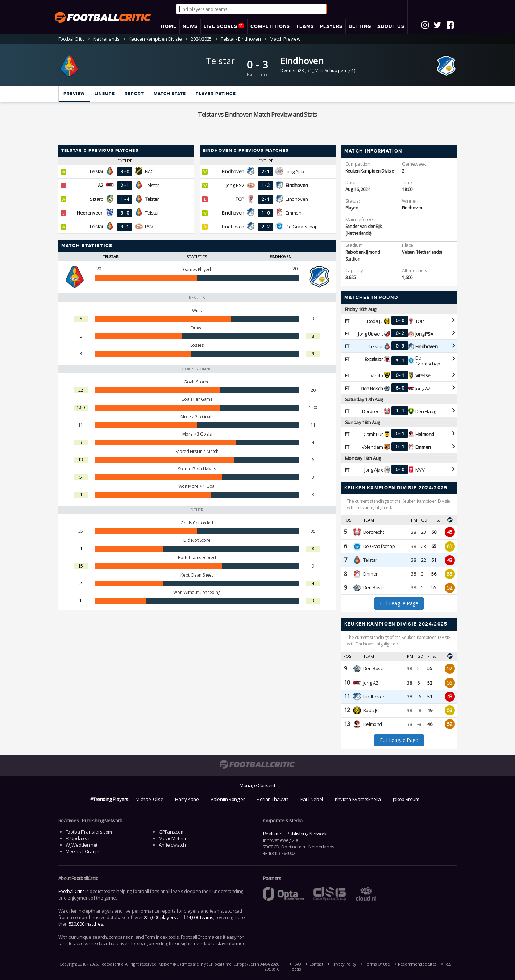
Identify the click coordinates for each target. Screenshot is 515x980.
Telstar (221, 61)
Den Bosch (374, 587)
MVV (420, 470)
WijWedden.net (82, 845)
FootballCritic (71, 891)
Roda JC (375, 321)
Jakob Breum (406, 799)
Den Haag (426, 411)
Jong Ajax (295, 171)
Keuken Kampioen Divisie (155, 39)
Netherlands (106, 39)
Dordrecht (373, 411)
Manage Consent (257, 785)
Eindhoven (302, 61)
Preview (74, 94)
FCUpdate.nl (78, 838)
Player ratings (216, 94)
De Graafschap (302, 227)
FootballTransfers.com (89, 832)
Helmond (373, 724)
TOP (420, 321)
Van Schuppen (331, 70)
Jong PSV (235, 185)
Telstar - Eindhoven (241, 39)
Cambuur (373, 434)
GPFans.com (172, 832)
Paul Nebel (312, 799)
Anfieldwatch (172, 845)
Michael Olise (149, 799)
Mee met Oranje (82, 851)
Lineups (105, 94)
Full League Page (399, 603)
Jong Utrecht (370, 334)
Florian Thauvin (273, 799)
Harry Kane (187, 799)
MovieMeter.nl (174, 838)
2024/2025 (201, 39)
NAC (149, 171)
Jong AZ (423, 389)
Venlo (377, 375)
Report (134, 94)
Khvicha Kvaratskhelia (358, 799)
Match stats (170, 94)
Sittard (97, 199)
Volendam (372, 447)
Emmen (293, 213)
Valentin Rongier (228, 799)
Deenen (288, 70)
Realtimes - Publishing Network (295, 834)
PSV (149, 227)
